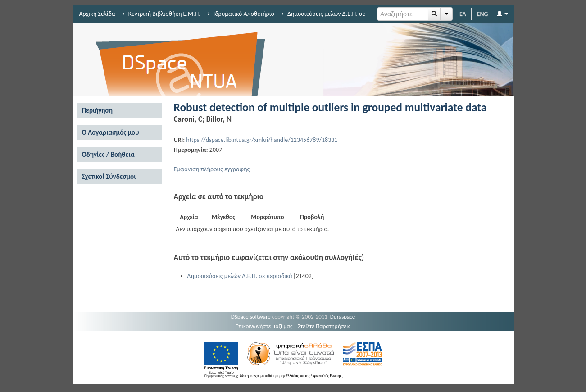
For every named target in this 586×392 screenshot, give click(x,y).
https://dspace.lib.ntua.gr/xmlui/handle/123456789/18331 (262, 140)
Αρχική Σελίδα (97, 14)
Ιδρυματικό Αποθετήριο (244, 14)
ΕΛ (463, 14)
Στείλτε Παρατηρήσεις (324, 326)
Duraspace (343, 317)
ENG (483, 14)
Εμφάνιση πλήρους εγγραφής (212, 169)
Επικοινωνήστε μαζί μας (264, 326)
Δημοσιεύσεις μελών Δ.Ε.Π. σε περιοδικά (240, 276)
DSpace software (251, 317)
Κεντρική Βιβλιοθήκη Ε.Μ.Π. (164, 14)
